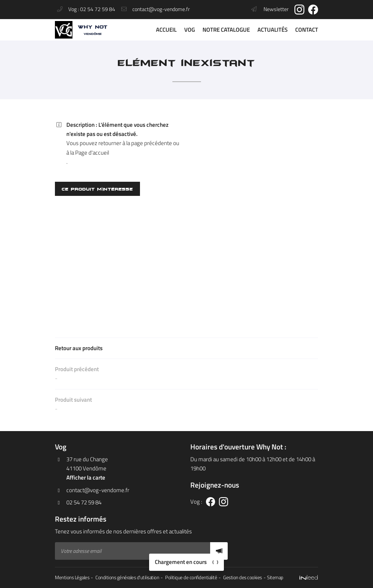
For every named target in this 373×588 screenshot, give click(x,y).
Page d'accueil (92, 153)
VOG (190, 30)
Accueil (166, 30)
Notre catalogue (226, 30)
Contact (307, 30)
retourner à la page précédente (135, 143)
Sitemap (275, 577)
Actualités (273, 30)
